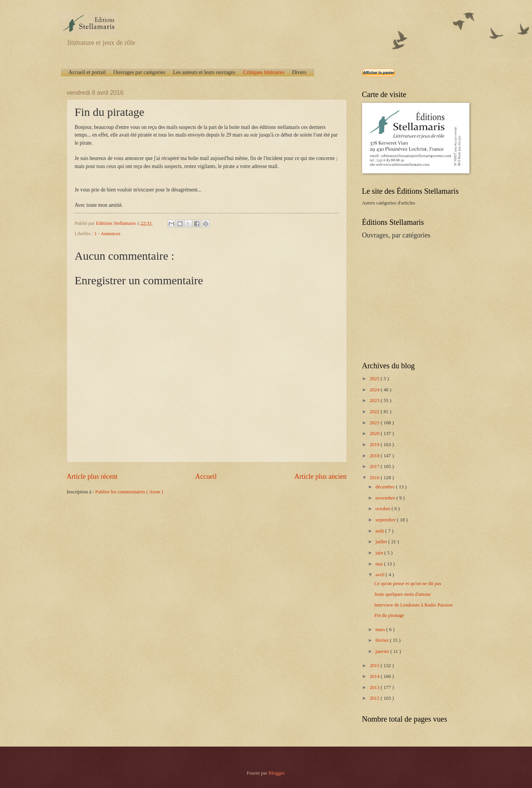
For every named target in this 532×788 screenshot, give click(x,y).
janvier (383, 651)
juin (380, 553)
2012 (375, 698)
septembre (386, 520)
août (380, 531)
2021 (375, 423)
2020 (375, 434)
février (383, 640)
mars (381, 630)
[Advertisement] (410, 300)
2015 (375, 666)
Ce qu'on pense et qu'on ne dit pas (408, 584)
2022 (375, 412)
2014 (375, 676)
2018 (375, 456)
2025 (375, 379)
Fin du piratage (389, 615)
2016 (375, 478)
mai (380, 564)
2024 (375, 390)
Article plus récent (92, 476)
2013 (375, 687)
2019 (375, 445)
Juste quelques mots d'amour (403, 594)
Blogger (276, 773)
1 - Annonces (107, 234)
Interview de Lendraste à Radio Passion (413, 605)
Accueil (206, 476)
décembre (386, 487)
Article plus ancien (320, 476)
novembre (386, 498)
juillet (382, 542)
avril (381, 575)
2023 (375, 401)
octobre (384, 509)
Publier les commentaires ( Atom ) (129, 492)
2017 (375, 467)
